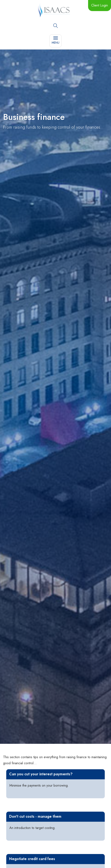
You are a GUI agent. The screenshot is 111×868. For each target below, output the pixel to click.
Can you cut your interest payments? (41, 774)
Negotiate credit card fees (32, 859)
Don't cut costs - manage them (35, 816)
